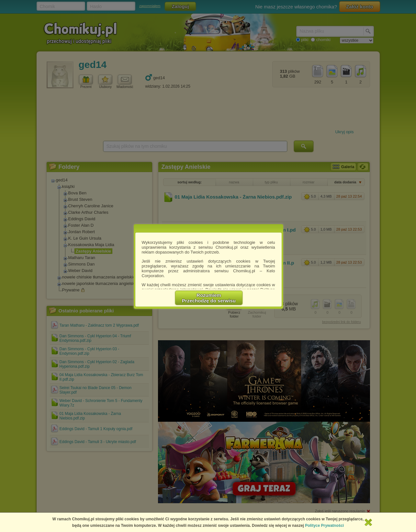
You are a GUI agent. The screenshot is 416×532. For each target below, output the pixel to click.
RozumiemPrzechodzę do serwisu (209, 298)
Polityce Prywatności (324, 526)
